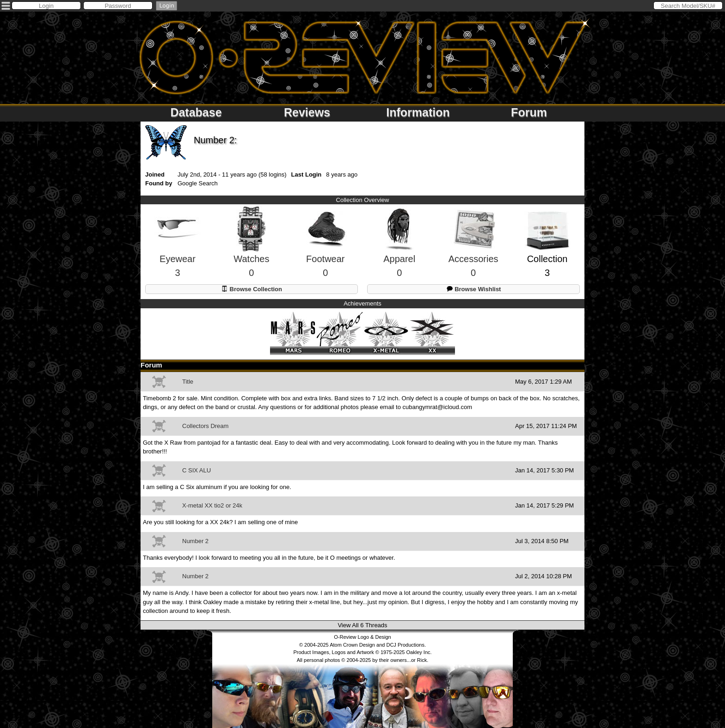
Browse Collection (252, 289)
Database (196, 112)
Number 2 (195, 541)
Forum (529, 112)
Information (418, 112)
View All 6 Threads (362, 625)
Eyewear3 (178, 251)
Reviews (307, 112)
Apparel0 (399, 250)
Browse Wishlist (474, 289)
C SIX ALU (197, 470)
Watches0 (251, 250)
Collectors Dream (205, 426)
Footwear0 (326, 251)
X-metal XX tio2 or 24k (212, 505)
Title (188, 382)
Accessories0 (473, 251)
